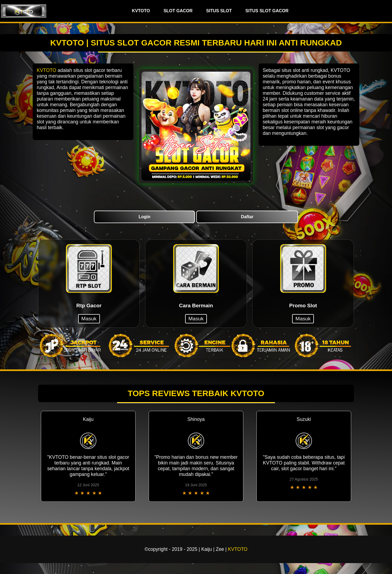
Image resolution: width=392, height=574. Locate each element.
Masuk (89, 319)
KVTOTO (141, 11)
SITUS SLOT (219, 11)
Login (145, 217)
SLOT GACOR (178, 11)
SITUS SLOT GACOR (267, 11)
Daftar (247, 217)
